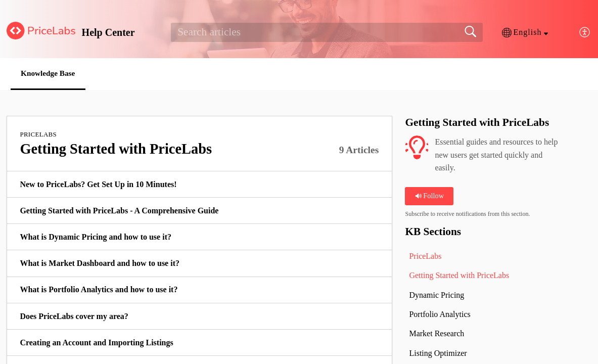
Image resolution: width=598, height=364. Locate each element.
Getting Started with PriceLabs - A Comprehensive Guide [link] (119, 211)
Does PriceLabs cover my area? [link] (74, 317)
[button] (525, 32)
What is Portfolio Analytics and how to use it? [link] (99, 290)
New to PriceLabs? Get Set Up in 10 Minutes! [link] (98, 185)
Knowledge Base (53, 74)
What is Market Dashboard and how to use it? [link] (100, 264)
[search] (327, 32)
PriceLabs (38, 135)
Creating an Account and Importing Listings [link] (96, 343)
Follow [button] (429, 197)
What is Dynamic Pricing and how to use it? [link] (96, 237)
